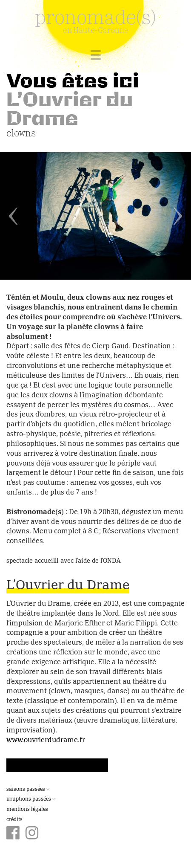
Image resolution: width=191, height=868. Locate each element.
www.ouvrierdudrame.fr (46, 741)
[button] (14, 216)
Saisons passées (28, 790)
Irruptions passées (31, 799)
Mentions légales (27, 810)
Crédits (14, 820)
